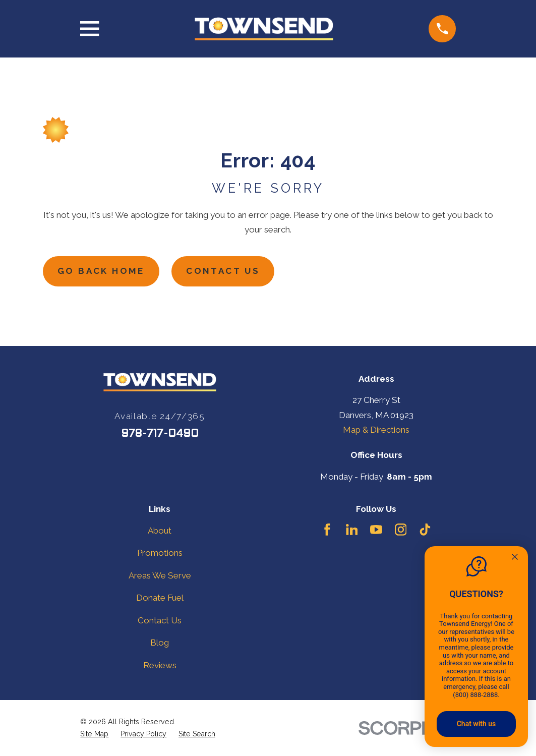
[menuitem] (94, 734)
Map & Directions (376, 430)
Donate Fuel (160, 598)
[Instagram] (401, 530)
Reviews (160, 665)
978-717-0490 (160, 434)
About (160, 531)
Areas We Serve (160, 575)
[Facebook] (327, 530)
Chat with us (477, 724)
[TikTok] (425, 530)
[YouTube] (376, 530)
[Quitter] (515, 558)
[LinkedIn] (352, 530)
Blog (160, 643)
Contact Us (223, 271)
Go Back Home (101, 271)
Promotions (160, 553)
